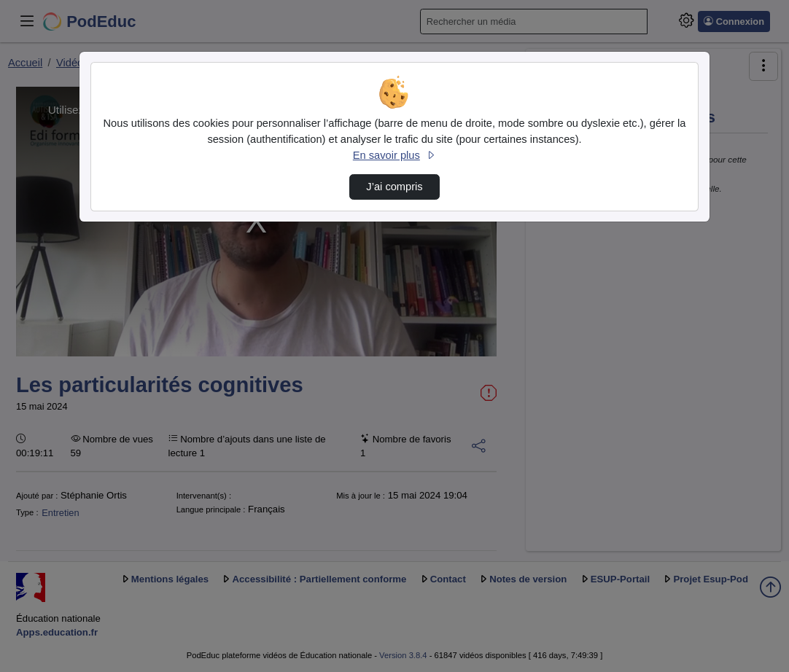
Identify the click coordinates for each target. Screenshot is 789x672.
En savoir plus (394, 155)
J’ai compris (394, 187)
